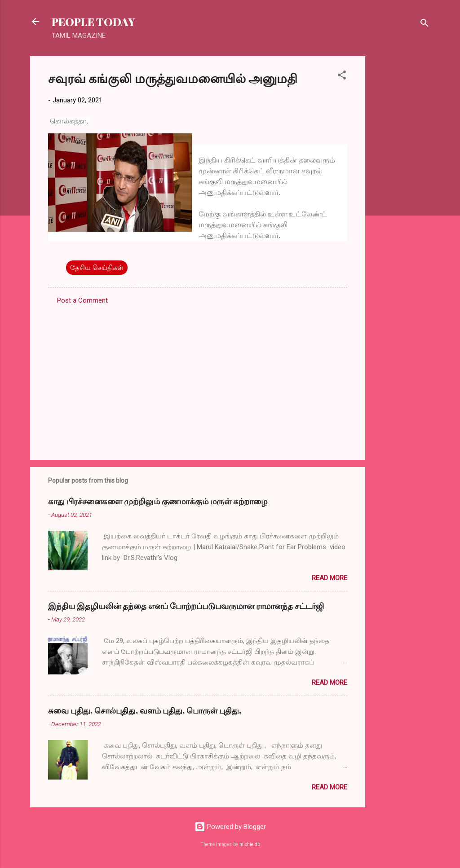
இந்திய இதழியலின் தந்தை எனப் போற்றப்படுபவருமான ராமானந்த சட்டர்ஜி (186, 606)
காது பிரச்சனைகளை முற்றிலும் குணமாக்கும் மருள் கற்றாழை (158, 501)
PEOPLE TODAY (93, 22)
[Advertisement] (401, 191)
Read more (330, 578)
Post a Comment (82, 300)
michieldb (250, 844)
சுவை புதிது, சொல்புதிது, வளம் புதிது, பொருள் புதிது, (145, 710)
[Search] (425, 24)
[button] (342, 77)
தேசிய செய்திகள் (97, 268)
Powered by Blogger (230, 827)
